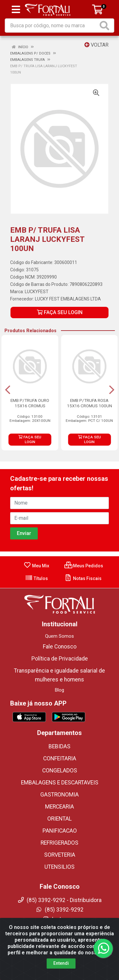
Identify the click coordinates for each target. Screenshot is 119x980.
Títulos (36, 578)
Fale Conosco (60, 647)
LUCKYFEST (37, 292)
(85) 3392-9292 (60, 910)
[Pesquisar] (106, 26)
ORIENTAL (60, 819)
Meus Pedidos (84, 566)
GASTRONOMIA (60, 795)
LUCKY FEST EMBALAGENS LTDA (68, 299)
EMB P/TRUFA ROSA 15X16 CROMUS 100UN (89, 403)
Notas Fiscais (83, 578)
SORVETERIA (60, 855)
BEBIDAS (60, 746)
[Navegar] (8, 390)
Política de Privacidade (60, 659)
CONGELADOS (60, 770)
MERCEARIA (60, 807)
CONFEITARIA (60, 758)
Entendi (61, 963)
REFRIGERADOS (60, 843)
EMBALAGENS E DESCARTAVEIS (60, 783)
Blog (60, 690)
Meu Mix (36, 566)
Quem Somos (60, 636)
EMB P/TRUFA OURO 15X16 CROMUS (30, 403)
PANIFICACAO (60, 831)
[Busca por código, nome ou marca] (52, 26)
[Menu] (16, 10)
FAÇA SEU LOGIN (60, 312)
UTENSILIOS (60, 867)
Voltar (96, 45)
